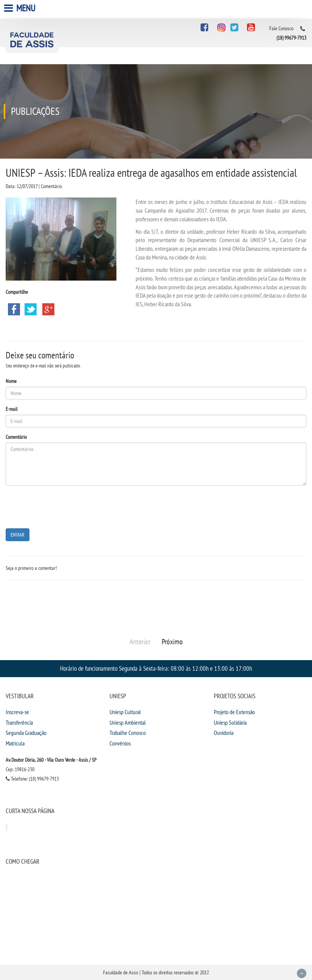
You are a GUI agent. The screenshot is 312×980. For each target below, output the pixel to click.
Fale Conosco (281, 28)
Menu (21, 8)
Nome (11, 381)
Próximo (172, 642)
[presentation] (63, 506)
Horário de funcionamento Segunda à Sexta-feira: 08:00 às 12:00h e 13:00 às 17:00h (156, 668)
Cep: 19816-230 (20, 769)
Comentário (16, 437)
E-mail (12, 409)
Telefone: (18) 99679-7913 (32, 779)
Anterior (140, 642)
